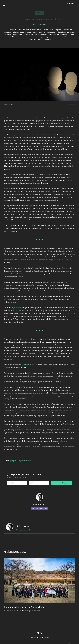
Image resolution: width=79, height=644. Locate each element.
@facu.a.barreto (26, 461)
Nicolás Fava (11, 611)
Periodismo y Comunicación (31, 611)
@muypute (26, 365)
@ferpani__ (14, 461)
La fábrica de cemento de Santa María (24, 607)
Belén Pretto (39, 505)
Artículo (18, 611)
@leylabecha (18, 308)
